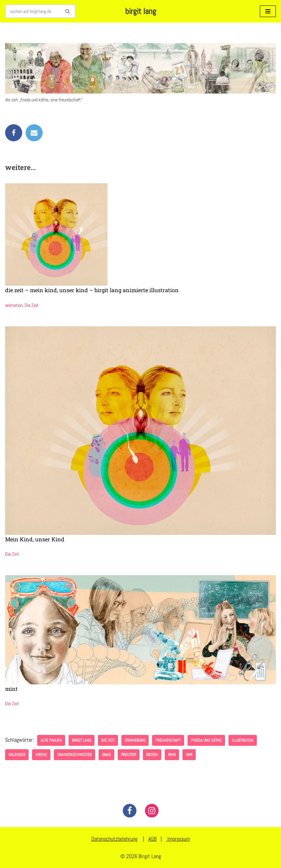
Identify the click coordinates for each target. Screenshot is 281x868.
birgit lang (82, 740)
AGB (152, 839)
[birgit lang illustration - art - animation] (141, 11)
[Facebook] (130, 811)
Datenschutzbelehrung (114, 839)
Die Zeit (32, 305)
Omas (106, 755)
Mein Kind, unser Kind (35, 539)
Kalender (17, 755)
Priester (129, 755)
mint (11, 689)
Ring (172, 755)
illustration (243, 740)
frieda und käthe (206, 740)
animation (14, 305)
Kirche (41, 755)
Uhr (189, 755)
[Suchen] (33, 11)
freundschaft (168, 740)
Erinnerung (135, 740)
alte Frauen (51, 740)
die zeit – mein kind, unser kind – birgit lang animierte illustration (92, 290)
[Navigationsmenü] (268, 11)
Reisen (152, 755)
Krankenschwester (75, 755)
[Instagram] (152, 811)
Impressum (178, 839)
